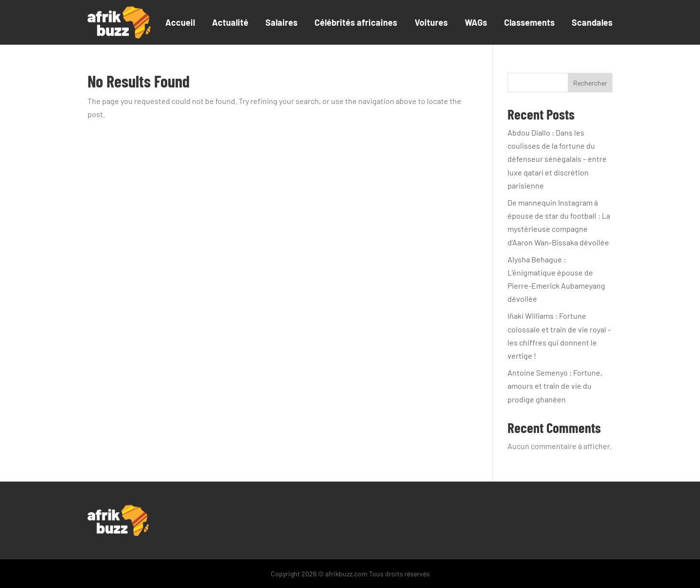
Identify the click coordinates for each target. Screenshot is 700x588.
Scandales (592, 22)
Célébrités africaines (356, 22)
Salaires (281, 22)
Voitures (431, 22)
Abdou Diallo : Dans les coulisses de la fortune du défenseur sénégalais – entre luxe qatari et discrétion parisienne (557, 159)
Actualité (230, 22)
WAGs (476, 22)
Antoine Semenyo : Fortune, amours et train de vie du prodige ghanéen (555, 386)
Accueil (180, 22)
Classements (529, 22)
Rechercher (590, 83)
